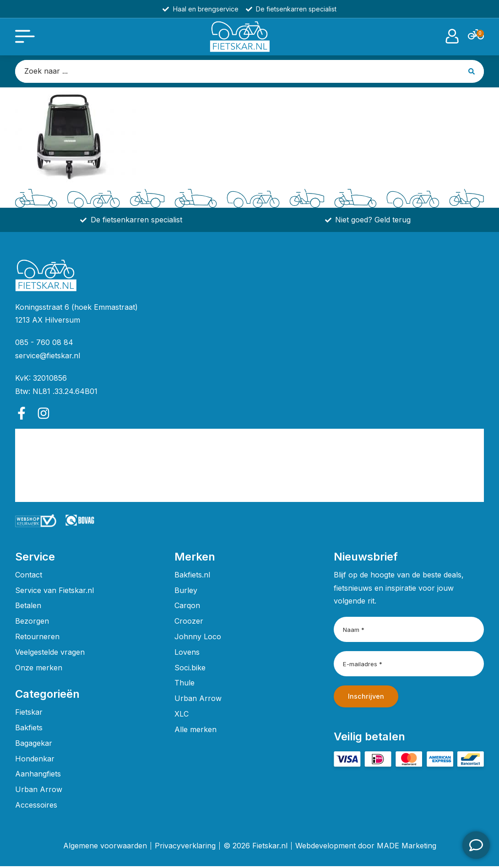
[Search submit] (472, 73)
